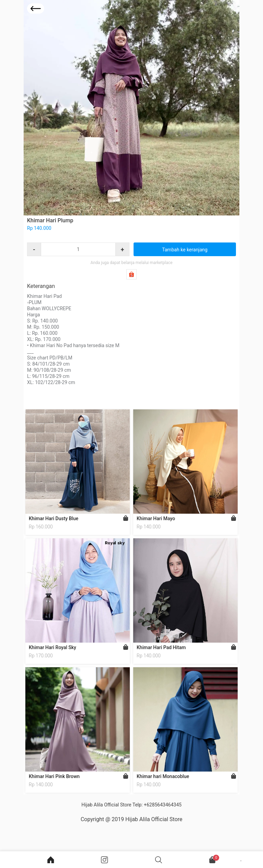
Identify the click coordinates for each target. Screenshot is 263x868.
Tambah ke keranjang (185, 250)
